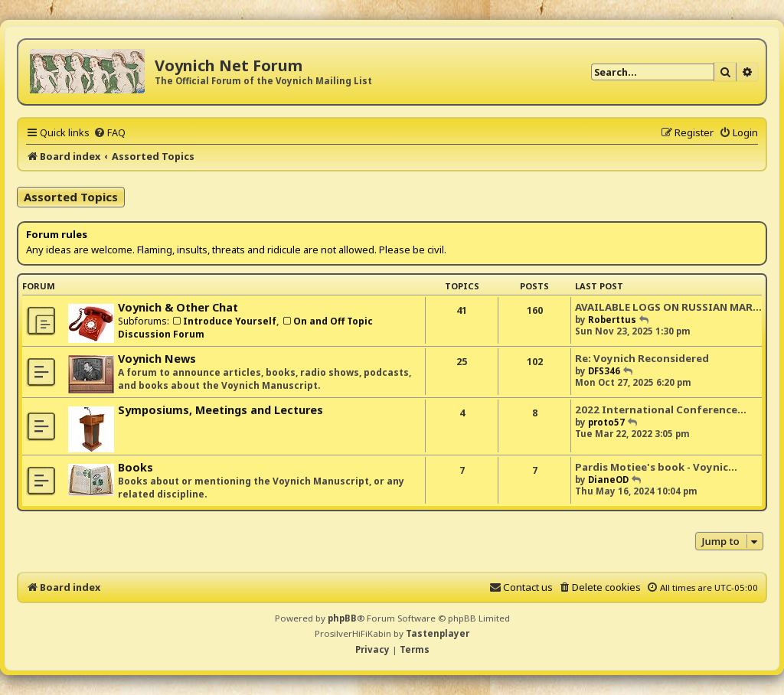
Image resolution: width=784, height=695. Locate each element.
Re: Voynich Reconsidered (642, 358)
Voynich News (157, 359)
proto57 (606, 422)
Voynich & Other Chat (178, 307)
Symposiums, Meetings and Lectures (220, 410)
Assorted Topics (71, 197)
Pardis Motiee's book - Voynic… (656, 467)
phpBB (342, 618)
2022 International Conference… (661, 409)
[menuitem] (109, 132)
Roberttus (612, 320)
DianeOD (608, 480)
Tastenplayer (438, 633)
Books (136, 467)
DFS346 (604, 371)
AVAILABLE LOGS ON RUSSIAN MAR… (668, 307)
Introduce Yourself (224, 321)
